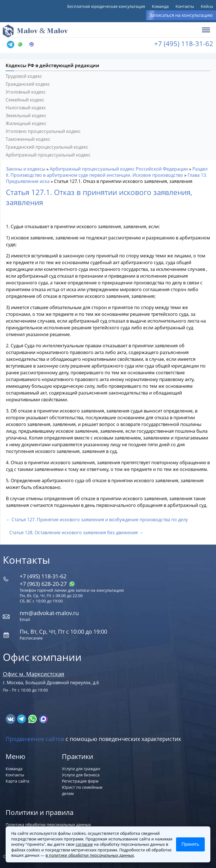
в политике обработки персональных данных (90, 855)
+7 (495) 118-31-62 (184, 43)
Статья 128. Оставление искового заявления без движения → (76, 532)
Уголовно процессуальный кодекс (43, 131)
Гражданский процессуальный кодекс (47, 147)
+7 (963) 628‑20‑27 (47, 584)
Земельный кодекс (26, 115)
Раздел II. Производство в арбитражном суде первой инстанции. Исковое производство (107, 172)
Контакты (185, 6)
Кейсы (207, 6)
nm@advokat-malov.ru (49, 613)
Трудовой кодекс (24, 76)
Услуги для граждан (81, 769)
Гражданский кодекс (28, 84)
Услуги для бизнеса (81, 775)
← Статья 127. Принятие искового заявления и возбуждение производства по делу (97, 520)
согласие (84, 844)
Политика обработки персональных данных (48, 825)
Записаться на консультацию (181, 15)
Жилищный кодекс (26, 123)
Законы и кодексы (26, 169)
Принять (191, 844)
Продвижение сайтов (35, 739)
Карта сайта (17, 781)
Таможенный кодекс (28, 139)
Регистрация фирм (80, 781)
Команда (160, 6)
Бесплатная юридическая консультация (106, 6)
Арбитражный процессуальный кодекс (48, 155)
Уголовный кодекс (26, 92)
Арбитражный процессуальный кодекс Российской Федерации (119, 169)
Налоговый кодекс (26, 108)
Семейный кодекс (25, 100)
